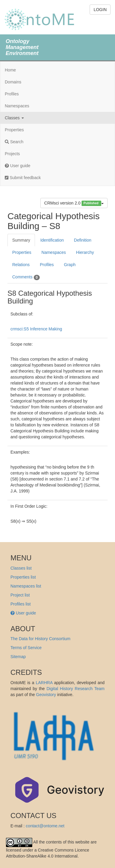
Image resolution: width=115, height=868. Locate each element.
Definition (83, 240)
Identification (52, 240)
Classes (14, 118)
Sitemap (18, 657)
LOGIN (100, 10)
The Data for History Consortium (40, 639)
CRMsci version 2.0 (74, 203)
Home (10, 70)
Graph (70, 265)
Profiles (12, 94)
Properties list (23, 577)
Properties (14, 130)
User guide (18, 166)
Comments (26, 277)
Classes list (21, 568)
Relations (21, 265)
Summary (21, 240)
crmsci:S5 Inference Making (36, 329)
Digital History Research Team (76, 689)
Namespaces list (26, 586)
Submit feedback (23, 178)
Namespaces (17, 106)
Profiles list (21, 604)
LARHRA (44, 683)
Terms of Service (26, 648)
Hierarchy (85, 252)
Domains (13, 82)
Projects (12, 154)
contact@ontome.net (45, 826)
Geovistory (46, 695)
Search (14, 142)
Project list (20, 595)
